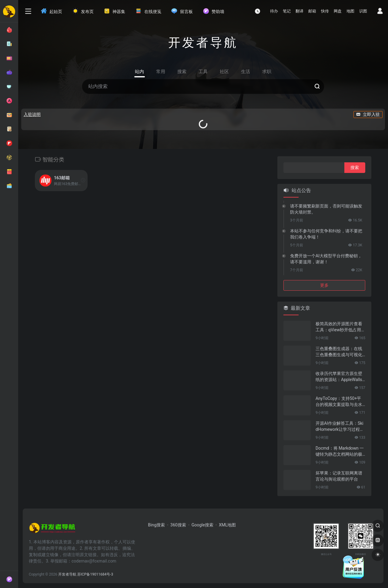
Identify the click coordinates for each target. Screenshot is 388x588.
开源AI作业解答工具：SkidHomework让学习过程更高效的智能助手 (340, 427)
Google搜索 (202, 525)
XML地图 (227, 525)
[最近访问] (258, 11)
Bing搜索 (156, 525)
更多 (324, 285)
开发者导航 (67, 574)
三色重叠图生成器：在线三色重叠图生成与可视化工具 (339, 352)
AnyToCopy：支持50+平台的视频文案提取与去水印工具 (339, 402)
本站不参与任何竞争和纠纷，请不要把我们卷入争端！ (326, 234)
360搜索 (178, 525)
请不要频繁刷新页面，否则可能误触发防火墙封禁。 (326, 209)
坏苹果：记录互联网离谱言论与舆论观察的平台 (339, 476)
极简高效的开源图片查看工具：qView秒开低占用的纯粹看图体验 (339, 327)
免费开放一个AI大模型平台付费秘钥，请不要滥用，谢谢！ (326, 259)
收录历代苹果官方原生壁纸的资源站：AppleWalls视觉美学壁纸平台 (339, 377)
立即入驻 (368, 114)
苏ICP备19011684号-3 (95, 574)
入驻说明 (32, 114)
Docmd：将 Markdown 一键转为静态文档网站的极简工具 (340, 451)
